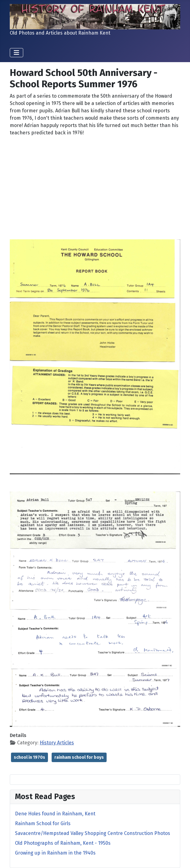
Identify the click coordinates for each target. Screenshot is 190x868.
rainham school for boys (79, 757)
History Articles (57, 743)
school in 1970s (29, 757)
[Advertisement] (95, 184)
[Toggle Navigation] (16, 53)
